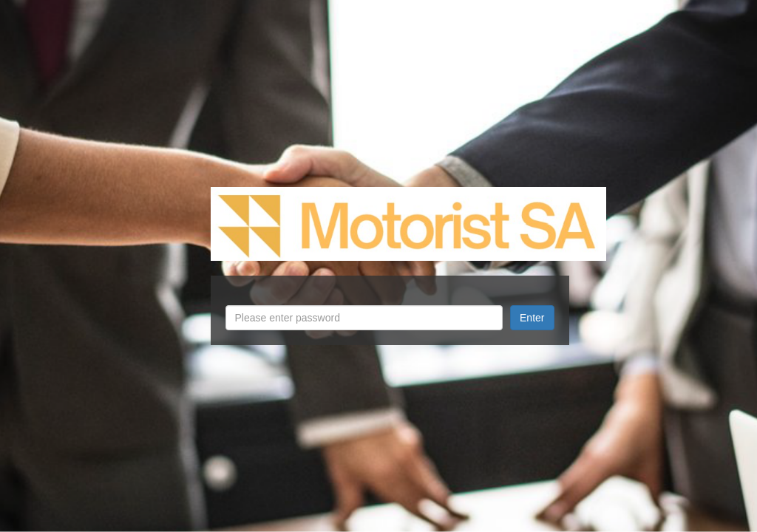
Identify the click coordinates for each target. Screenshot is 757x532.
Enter (532, 318)
